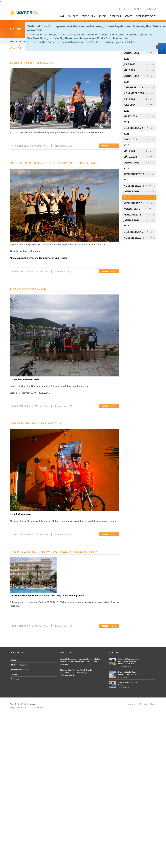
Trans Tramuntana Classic (28, 289)
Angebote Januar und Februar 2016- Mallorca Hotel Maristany (53, 552)
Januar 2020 (139, 162)
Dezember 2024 (139, 87)
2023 (126, 111)
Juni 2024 (139, 105)
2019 (126, 168)
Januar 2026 (139, 53)
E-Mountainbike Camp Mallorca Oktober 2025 (128, 673)
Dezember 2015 (139, 232)
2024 (126, 82)
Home (62, 16)
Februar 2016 (139, 214)
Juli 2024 (139, 99)
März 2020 (139, 157)
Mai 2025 (139, 70)
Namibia (102, 16)
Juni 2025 (139, 64)
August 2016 (139, 209)
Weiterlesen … (109, 146)
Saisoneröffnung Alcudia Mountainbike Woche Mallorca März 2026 (128, 661)
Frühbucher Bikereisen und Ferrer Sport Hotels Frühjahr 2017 (54, 163)
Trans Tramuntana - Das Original (128, 684)
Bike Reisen (115, 16)
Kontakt (143, 704)
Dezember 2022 (139, 128)
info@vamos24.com (18, 708)
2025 (126, 59)
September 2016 (139, 203)
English (139, 9)
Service (128, 16)
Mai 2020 (139, 151)
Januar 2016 (139, 220)
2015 (126, 226)
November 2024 (139, 93)
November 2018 (139, 186)
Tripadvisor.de (69, 675)
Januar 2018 (139, 191)
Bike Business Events (146, 16)
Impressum (132, 704)
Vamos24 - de (15, 41)
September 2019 (139, 174)
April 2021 (139, 139)
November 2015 (139, 238)
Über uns (15, 679)
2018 (126, 180)
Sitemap (153, 704)
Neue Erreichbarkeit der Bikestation (36, 423)
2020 (126, 145)
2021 (126, 134)
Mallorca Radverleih (19, 665)
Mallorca (73, 16)
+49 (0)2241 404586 (37, 708)
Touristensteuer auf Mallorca (32, 63)
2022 (126, 122)
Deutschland (88, 16)
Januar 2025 (139, 76)
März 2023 (139, 116)
